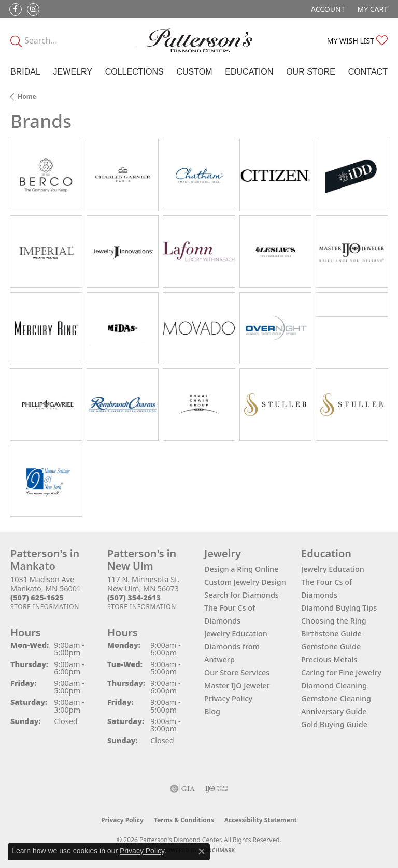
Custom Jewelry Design (245, 582)
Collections (134, 72)
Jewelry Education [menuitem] (333, 569)
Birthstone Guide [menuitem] (331, 634)
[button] (327, 9)
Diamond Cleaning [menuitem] (334, 685)
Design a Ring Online (241, 569)
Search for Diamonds (241, 595)
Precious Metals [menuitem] (329, 660)
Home (27, 97)
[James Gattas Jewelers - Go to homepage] (199, 40)
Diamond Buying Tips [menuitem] (339, 608)
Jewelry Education (236, 634)
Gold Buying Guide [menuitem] (334, 724)
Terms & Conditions (184, 820)
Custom (194, 72)
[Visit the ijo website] (217, 789)
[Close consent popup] (202, 851)
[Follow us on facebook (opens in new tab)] (16, 9)
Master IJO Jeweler (237, 685)
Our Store (311, 72)
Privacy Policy (228, 698)
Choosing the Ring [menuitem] (334, 621)
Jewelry (73, 72)
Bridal (25, 72)
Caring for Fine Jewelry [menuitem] (341, 672)
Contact (368, 72)
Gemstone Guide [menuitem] (331, 647)
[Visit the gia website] (182, 789)
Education (249, 72)
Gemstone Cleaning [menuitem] (336, 698)
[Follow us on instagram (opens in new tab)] (33, 9)
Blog (212, 711)
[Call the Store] (37, 597)
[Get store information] (45, 607)
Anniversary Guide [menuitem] (334, 711)
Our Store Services (237, 672)
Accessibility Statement (261, 820)
